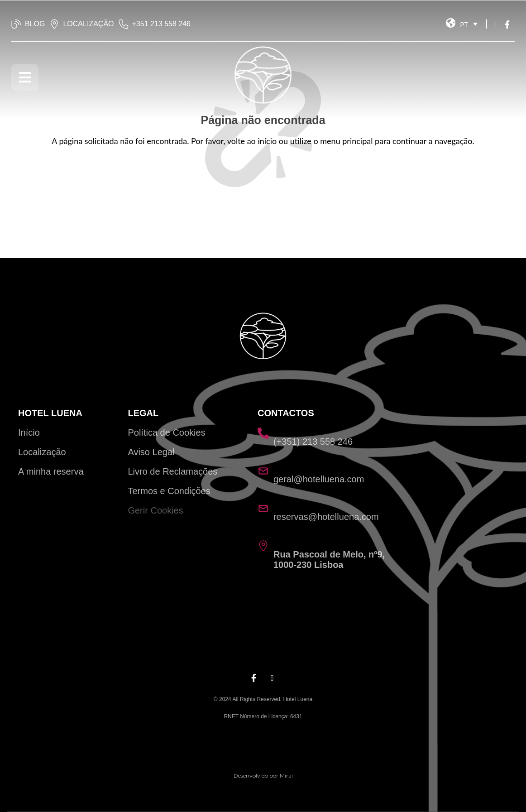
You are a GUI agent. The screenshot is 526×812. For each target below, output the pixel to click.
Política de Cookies (166, 432)
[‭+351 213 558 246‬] (124, 24)
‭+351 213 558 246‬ (161, 24)
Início (29, 432)
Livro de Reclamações (172, 471)
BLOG (35, 24)
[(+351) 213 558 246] (263, 433)
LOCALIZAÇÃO (88, 24)
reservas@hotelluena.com (326, 517)
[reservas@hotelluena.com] (263, 508)
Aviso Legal (151, 452)
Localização (42, 452)
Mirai (286, 776)
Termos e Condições (169, 491)
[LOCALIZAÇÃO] (54, 24)
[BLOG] (16, 24)
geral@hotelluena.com (319, 479)
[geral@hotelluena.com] (263, 471)
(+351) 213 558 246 (313, 442)
